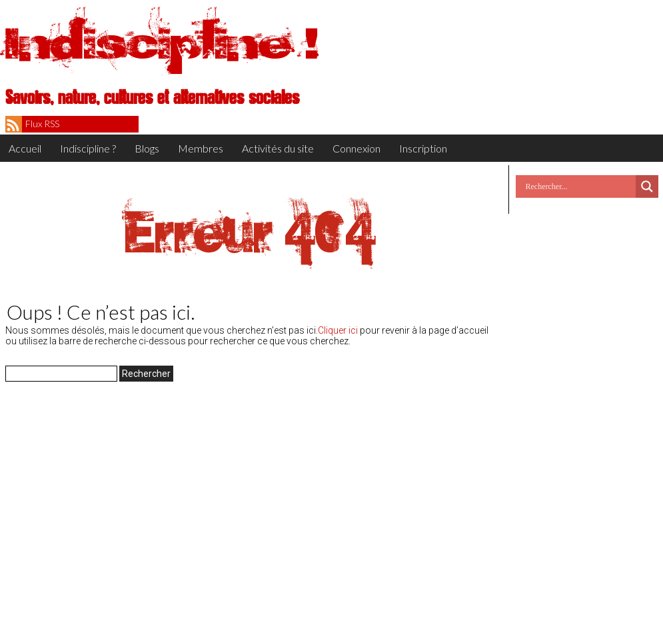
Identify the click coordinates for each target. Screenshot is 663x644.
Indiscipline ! (162, 43)
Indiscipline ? (88, 148)
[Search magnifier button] (647, 186)
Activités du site (278, 148)
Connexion (356, 148)
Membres (201, 148)
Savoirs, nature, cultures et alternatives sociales (152, 98)
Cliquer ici (338, 330)
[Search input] (579, 186)
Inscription (423, 148)
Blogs (147, 148)
